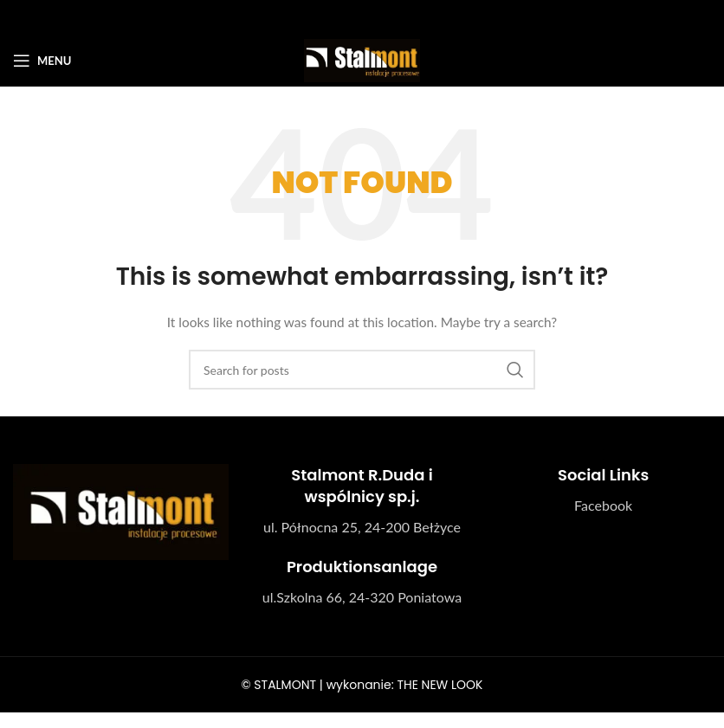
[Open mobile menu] (42, 61)
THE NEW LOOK (440, 685)
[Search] (362, 370)
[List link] (603, 506)
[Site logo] (362, 59)
